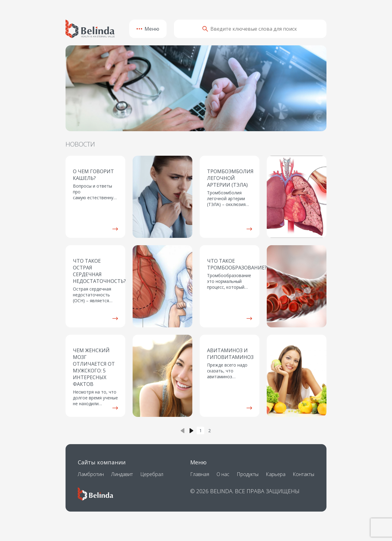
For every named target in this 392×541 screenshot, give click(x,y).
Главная (200, 474)
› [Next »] (192, 431)
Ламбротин (91, 474)
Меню (148, 29)
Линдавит (122, 474)
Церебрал (152, 474)
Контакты (303, 474)
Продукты (248, 474)
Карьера (276, 474)
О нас (223, 474)
